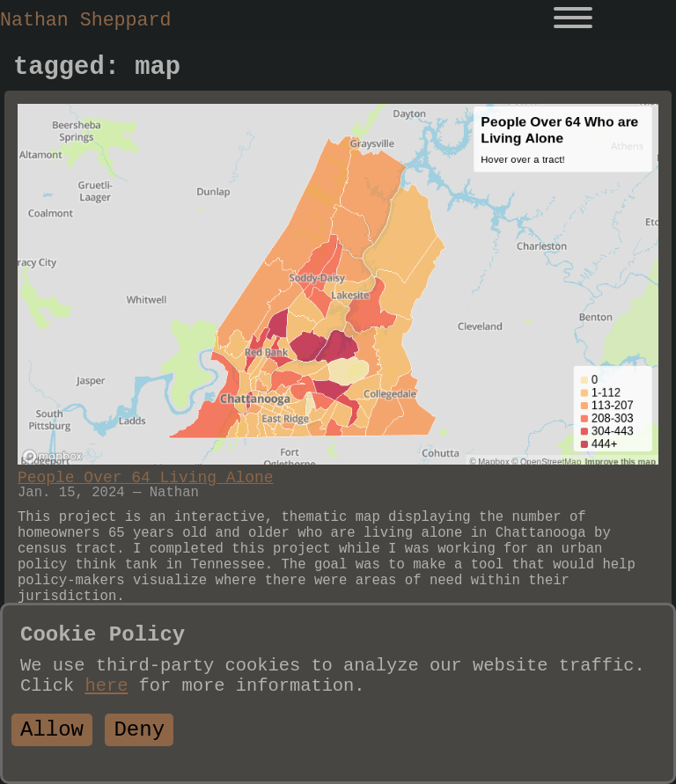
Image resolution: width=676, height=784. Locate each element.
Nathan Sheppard (85, 20)
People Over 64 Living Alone (146, 478)
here (106, 686)
